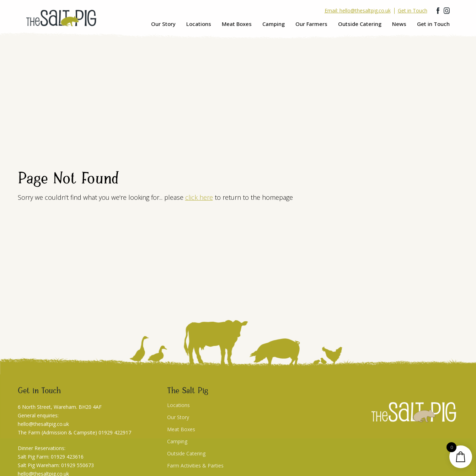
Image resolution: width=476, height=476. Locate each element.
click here (199, 197)
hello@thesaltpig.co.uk (43, 424)
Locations (199, 24)
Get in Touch (433, 24)
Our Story (163, 24)
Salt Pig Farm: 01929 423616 (51, 457)
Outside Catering (360, 24)
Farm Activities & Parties (195, 466)
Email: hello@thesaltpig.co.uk (358, 11)
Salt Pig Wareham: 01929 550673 (56, 465)
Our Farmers (311, 24)
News (399, 24)
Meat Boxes (237, 24)
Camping (274, 24)
